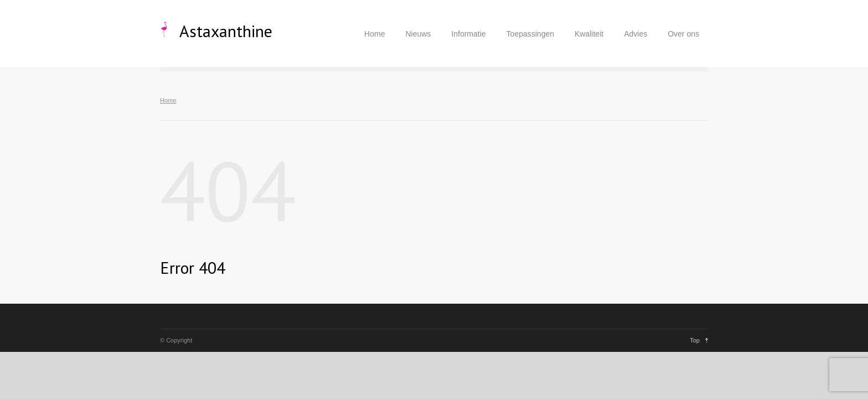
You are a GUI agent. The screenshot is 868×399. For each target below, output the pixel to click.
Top (695, 340)
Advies (635, 34)
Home (374, 34)
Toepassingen (530, 34)
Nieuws (418, 34)
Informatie (468, 34)
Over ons (683, 34)
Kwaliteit (589, 34)
